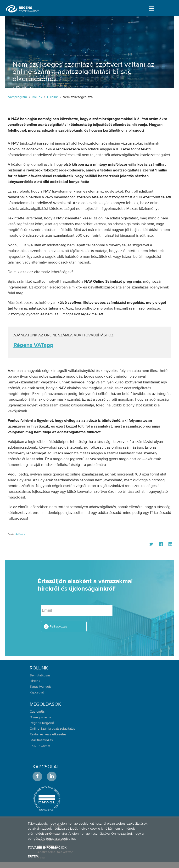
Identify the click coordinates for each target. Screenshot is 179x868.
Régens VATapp (33, 345)
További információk (47, 848)
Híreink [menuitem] (35, 681)
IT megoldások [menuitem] (40, 717)
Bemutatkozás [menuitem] (40, 675)
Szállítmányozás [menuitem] (41, 740)
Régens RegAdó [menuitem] (42, 723)
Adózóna (20, 534)
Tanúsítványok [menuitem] (40, 687)
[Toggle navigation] (151, 9)
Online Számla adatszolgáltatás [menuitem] (52, 729)
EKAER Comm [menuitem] (40, 746)
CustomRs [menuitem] (37, 712)
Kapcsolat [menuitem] (37, 692)
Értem (33, 856)
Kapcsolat (46, 767)
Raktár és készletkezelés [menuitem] (48, 734)
